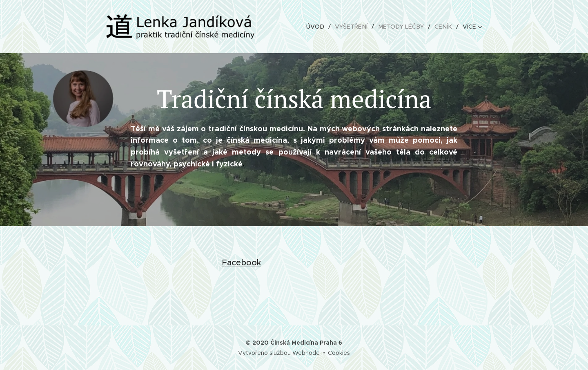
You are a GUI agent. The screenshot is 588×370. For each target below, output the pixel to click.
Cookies (339, 353)
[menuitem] (322, 27)
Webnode (306, 353)
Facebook (242, 263)
